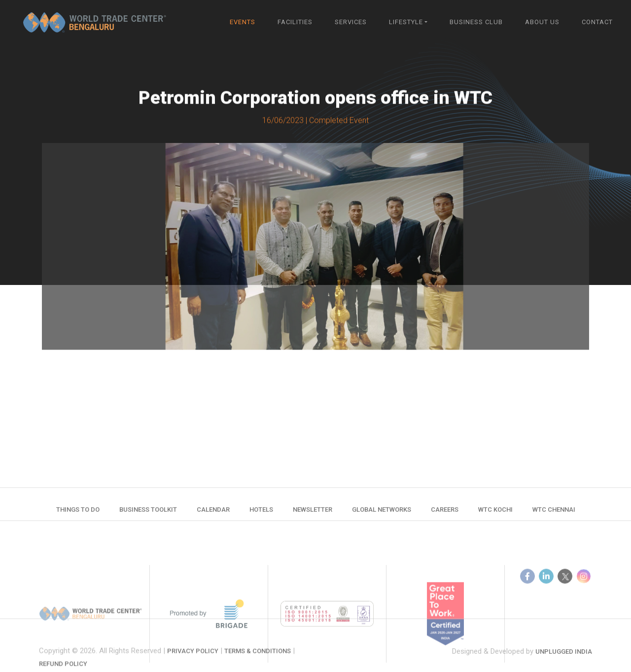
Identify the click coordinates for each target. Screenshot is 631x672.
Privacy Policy (193, 667)
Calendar (213, 514)
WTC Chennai (554, 514)
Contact (597, 22)
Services (351, 22)
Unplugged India (564, 662)
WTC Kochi (495, 514)
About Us (542, 22)
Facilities (295, 22)
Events (243, 22)
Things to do (78, 514)
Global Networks (382, 514)
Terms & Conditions (258, 667)
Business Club (476, 22)
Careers (445, 514)
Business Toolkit (148, 514)
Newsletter (313, 514)
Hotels (261, 514)
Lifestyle (406, 22)
